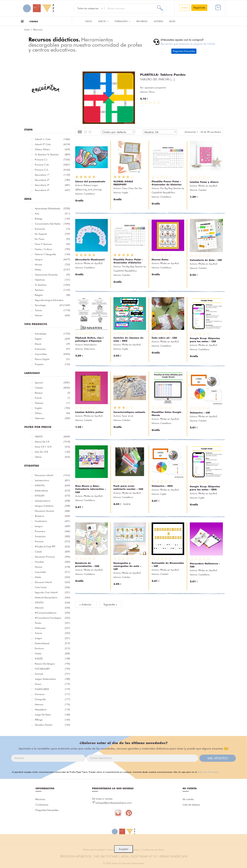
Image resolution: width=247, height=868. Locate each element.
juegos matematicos (52, 679)
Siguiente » (110, 604)
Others (52, 413)
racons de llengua (52, 664)
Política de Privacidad (208, 772)
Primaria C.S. (52, 170)
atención (52, 608)
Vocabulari (52, 536)
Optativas (52, 280)
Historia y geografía (52, 254)
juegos (52, 638)
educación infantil (52, 475)
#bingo (52, 720)
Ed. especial (52, 234)
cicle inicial (52, 587)
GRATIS (52, 437)
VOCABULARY (52, 669)
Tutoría (52, 310)
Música (52, 264)
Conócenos (42, 805)
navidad (52, 562)
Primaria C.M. (52, 165)
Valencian (52, 418)
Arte (52, 214)
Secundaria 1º (52, 175)
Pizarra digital (52, 359)
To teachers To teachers (52, 154)
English (52, 408)
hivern (52, 684)
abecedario (52, 709)
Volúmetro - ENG (162, 486)
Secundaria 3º (52, 185)
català (52, 552)
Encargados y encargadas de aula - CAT (127, 566)
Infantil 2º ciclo (52, 144)
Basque (52, 393)
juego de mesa (52, 715)
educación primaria (52, 557)
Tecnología (49, 305)
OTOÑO (52, 603)
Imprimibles (52, 354)
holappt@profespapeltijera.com (114, 803)
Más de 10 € (52, 452)
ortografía (52, 699)
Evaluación (52, 349)
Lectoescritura (52, 480)
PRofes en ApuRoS (208, 186)
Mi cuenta (188, 799)
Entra (185, 8)
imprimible (52, 572)
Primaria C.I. (52, 160)
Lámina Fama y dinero (204, 182)
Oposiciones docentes (52, 275)
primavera (52, 531)
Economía (52, 229)
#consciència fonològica (52, 618)
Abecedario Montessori (90, 260)
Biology (52, 219)
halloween (52, 628)
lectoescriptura (52, 501)
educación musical (52, 511)
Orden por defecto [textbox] (114, 132)
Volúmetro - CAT (200, 413)
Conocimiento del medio (52, 224)
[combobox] (118, 132)
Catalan (52, 388)
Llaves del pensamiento (90, 181)
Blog (172, 21)
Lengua (52, 259)
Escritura (52, 648)
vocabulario (52, 521)
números (52, 694)
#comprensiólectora (52, 613)
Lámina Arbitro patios (89, 412)
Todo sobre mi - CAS (164, 338)
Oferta (52, 457)
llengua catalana (52, 506)
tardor (52, 623)
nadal (52, 653)
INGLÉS (52, 659)
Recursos (142, 21)
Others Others (52, 149)
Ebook (52, 344)
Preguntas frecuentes (47, 810)
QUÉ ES (103, 21)
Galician (52, 403)
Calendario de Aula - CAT (206, 260)
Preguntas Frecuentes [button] (184, 51)
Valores (52, 315)
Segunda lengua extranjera (52, 301)
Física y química (52, 244)
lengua (52, 526)
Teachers (52, 290)
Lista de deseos (191, 805)
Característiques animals (129, 412)
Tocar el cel (127, 416)
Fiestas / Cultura (52, 249)
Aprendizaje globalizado (52, 208)
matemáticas (52, 491)
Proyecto (52, 364)
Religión (52, 295)
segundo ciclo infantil (52, 592)
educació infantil (52, 582)
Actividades (52, 334)
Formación (122, 21)
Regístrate (199, 8)
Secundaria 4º (52, 190)
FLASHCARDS (52, 689)
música (52, 567)
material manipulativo (52, 597)
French (52, 398)
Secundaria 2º (52, 180)
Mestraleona (90, 345)
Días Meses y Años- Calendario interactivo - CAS (91, 489)
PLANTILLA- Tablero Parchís (163, 75)
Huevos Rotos (160, 260)
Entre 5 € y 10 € (52, 447)
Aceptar (124, 849)
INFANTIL (52, 485)
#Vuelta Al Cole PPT (52, 547)
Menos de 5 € (52, 442)
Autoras (158, 21)
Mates (52, 270)
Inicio (89, 21)
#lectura (52, 516)
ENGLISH (52, 496)
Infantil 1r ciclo (52, 139)
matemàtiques (52, 643)
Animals (52, 674)
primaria (52, 541)
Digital (52, 339)
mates (52, 577)
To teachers (52, 285)
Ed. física (52, 239)
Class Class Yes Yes (132, 188)
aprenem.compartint (155, 88)
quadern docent (52, 725)
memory (52, 704)
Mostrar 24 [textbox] (151, 132)
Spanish (52, 383)
